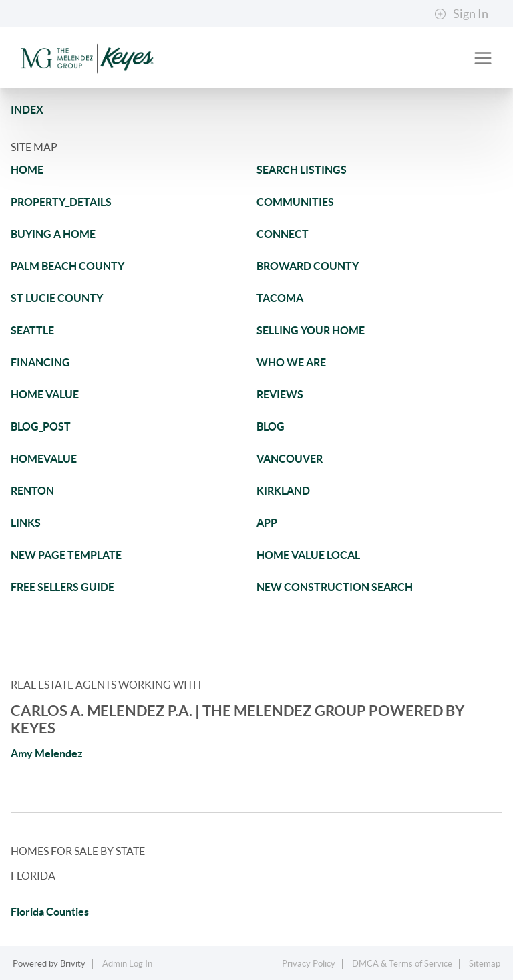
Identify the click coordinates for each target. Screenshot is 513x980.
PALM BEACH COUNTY (67, 266)
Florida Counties (50, 912)
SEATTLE (32, 330)
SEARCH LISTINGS (302, 170)
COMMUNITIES (295, 202)
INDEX (27, 110)
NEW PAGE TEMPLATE (66, 555)
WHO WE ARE (291, 362)
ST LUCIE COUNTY (57, 298)
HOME (27, 170)
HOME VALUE (45, 394)
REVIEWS (280, 394)
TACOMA (280, 298)
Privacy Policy (309, 964)
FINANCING (40, 362)
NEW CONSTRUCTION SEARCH (335, 587)
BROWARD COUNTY (308, 266)
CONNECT (283, 234)
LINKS (26, 523)
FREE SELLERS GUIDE (62, 587)
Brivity (73, 964)
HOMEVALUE (44, 459)
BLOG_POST (41, 426)
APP (267, 523)
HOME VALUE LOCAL (308, 555)
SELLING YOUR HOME (311, 330)
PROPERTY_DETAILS (61, 202)
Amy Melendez (47, 753)
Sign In (461, 14)
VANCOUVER (290, 459)
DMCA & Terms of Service (402, 964)
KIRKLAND (283, 491)
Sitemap (485, 964)
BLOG (271, 426)
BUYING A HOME (53, 234)
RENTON (32, 491)
